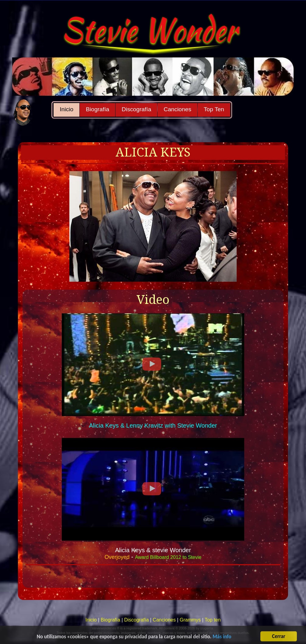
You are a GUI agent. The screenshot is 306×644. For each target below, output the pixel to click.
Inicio (66, 109)
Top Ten (214, 109)
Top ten (213, 620)
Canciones (177, 109)
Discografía (136, 109)
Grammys (190, 620)
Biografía (97, 109)
